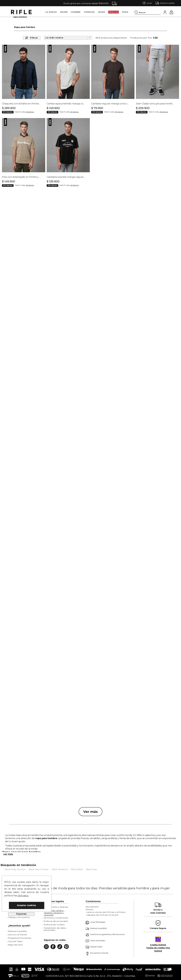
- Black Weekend (59, 874)
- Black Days (91, 874)
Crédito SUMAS (158, 945)
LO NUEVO (51, 12)
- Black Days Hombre (38, 874)
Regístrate (21, 914)
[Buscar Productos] (137, 12)
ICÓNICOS (89, 12)
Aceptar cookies (27, 905)
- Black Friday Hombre (14, 874)
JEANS (102, 12)
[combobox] (148, 12)
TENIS (125, 12)
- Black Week (76, 874)
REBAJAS (113, 12)
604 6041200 (92, 907)
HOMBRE (76, 12)
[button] (147, 3)
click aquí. (23, 896)
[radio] (154, 42)
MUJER (64, 12)
